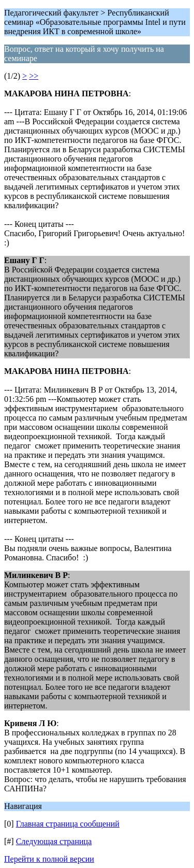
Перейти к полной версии (49, 859)
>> (34, 76)
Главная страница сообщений (68, 824)
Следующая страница (54, 841)
